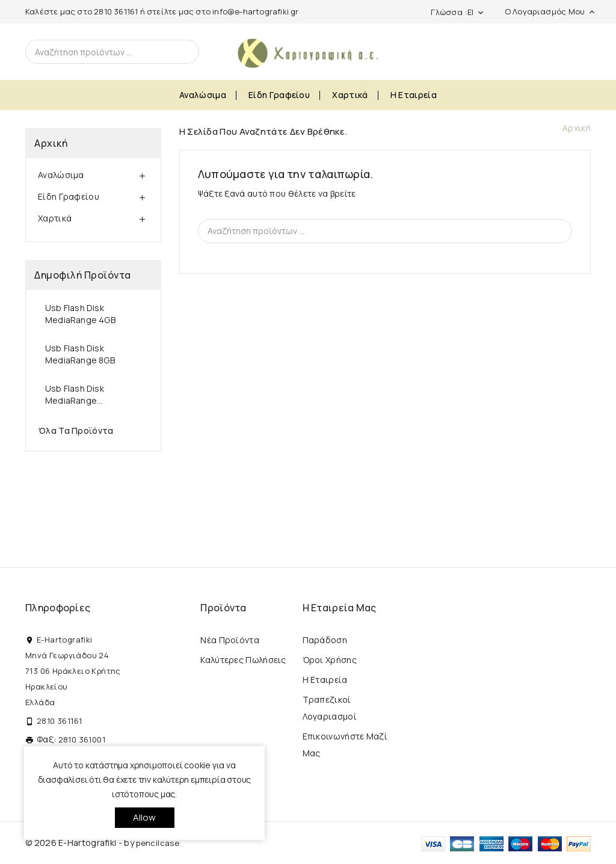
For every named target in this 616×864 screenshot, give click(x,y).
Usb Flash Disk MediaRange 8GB (80, 354)
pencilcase (158, 843)
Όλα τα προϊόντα (76, 430)
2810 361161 (116, 11)
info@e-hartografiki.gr (255, 11)
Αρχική (51, 143)
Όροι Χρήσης (330, 660)
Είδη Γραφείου (279, 95)
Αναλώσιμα (203, 95)
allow (145, 817)
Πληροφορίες (58, 608)
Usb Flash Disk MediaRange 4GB (80, 314)
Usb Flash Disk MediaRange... (75, 394)
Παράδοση (325, 640)
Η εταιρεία (414, 95)
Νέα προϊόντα (230, 640)
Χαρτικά (350, 95)
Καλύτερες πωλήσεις (243, 660)
